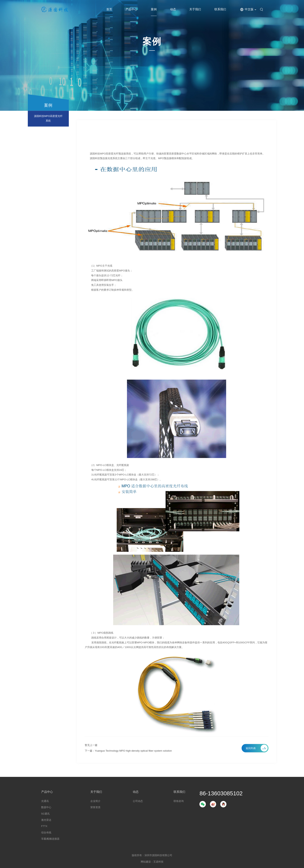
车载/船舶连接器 (50, 839)
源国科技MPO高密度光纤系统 (48, 120)
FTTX (44, 826)
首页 (109, 9)
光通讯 (45, 801)
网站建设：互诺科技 (152, 862)
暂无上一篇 (91, 745)
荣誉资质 (95, 807)
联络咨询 (179, 801)
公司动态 (138, 801)
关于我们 (195, 9)
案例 (154, 9)
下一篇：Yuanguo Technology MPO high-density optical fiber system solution (128, 751)
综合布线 (46, 833)
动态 (173, 9)
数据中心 (46, 807)
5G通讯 (45, 814)
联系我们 (220, 9)
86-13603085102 (221, 793)
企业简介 (95, 801)
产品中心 (131, 9)
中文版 (249, 9)
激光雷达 (46, 820)
